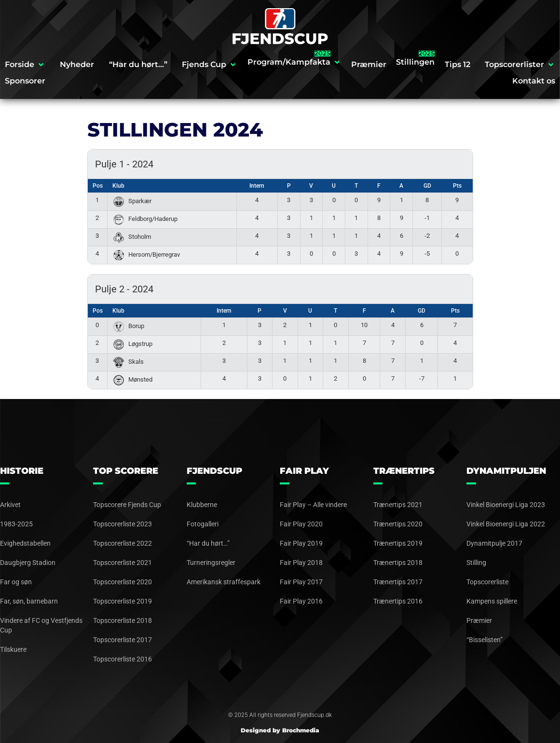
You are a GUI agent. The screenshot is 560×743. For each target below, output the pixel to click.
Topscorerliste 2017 (123, 640)
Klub (118, 186)
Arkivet (10, 505)
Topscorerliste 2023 (123, 524)
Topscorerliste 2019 (123, 601)
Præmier (479, 620)
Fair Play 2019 (301, 543)
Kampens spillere (492, 601)
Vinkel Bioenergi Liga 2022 (506, 524)
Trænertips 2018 (398, 563)
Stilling (476, 563)
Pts (457, 186)
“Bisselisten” (485, 640)
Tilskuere (13, 649)
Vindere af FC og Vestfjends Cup (41, 625)
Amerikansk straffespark (224, 582)
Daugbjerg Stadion (28, 563)
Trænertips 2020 (398, 524)
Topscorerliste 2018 (123, 620)
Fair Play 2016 (301, 601)
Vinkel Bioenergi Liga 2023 (506, 505)
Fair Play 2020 (301, 524)
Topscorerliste (487, 582)
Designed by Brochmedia (280, 730)
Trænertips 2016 (398, 601)
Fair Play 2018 (301, 563)
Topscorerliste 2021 (123, 563)
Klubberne (202, 505)
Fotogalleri (203, 524)
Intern (257, 186)
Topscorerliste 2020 (123, 582)
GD (427, 186)
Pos (98, 186)
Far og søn (16, 582)
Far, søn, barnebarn (29, 601)
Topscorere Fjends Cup (127, 505)
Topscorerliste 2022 (123, 543)
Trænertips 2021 (398, 505)
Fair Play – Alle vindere (313, 505)
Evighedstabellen (25, 543)
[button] (25, 65)
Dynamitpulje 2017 (494, 543)
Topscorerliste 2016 (123, 659)
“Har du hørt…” (208, 543)
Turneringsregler (211, 563)
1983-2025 (16, 524)
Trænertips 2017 (398, 582)
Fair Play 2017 (301, 582)
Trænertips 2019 (398, 543)
